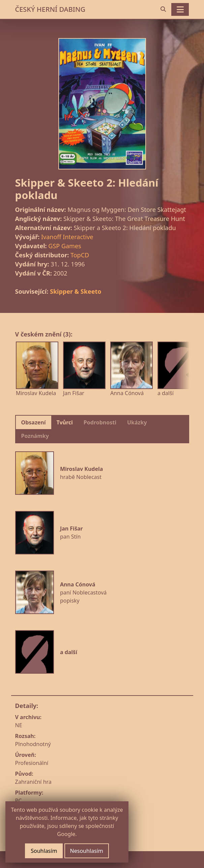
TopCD (80, 255)
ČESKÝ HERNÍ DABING (50, 9)
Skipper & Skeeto (76, 291)
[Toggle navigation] (180, 9)
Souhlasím (44, 851)
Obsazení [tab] (34, 422)
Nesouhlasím (87, 851)
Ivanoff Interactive (67, 237)
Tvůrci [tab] (65, 422)
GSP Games (65, 246)
